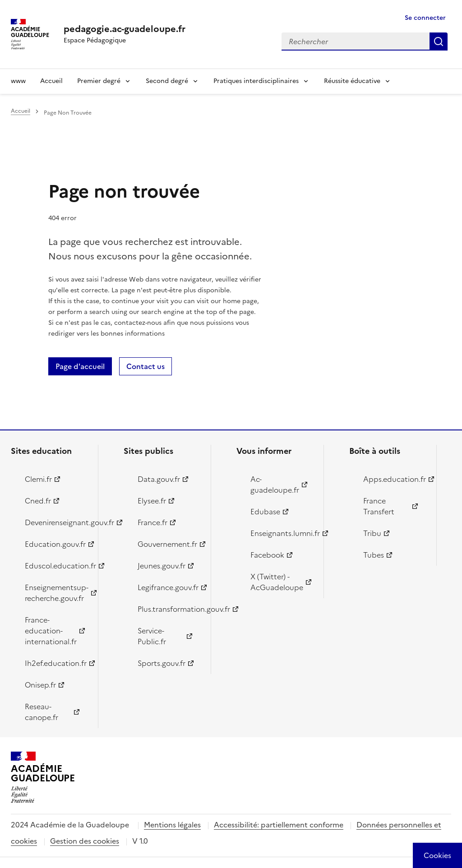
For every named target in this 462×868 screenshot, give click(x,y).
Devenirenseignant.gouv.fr (56, 522)
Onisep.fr (40, 685)
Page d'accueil (80, 366)
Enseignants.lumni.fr (282, 533)
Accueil (51, 81)
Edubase (265, 512)
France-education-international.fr (51, 631)
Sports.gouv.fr (162, 663)
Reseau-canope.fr (42, 712)
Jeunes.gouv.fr (162, 566)
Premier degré (99, 81)
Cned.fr (38, 501)
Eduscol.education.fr (56, 566)
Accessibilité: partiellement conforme (279, 825)
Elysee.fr (152, 501)
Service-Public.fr (152, 636)
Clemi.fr (38, 479)
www (18, 81)
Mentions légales (172, 825)
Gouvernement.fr (167, 544)
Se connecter (425, 18)
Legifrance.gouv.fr (168, 587)
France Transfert (379, 506)
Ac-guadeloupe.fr (275, 485)
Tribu (372, 533)
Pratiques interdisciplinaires (256, 81)
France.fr (152, 522)
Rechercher (439, 42)
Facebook (267, 555)
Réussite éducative (352, 81)
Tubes (374, 555)
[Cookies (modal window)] (437, 855)
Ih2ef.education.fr (56, 663)
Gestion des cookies (85, 841)
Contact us (146, 366)
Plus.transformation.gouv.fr (169, 609)
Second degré (167, 81)
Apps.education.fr (395, 479)
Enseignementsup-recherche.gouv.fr (56, 593)
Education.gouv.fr (55, 544)
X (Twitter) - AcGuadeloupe (277, 582)
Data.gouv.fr (159, 479)
